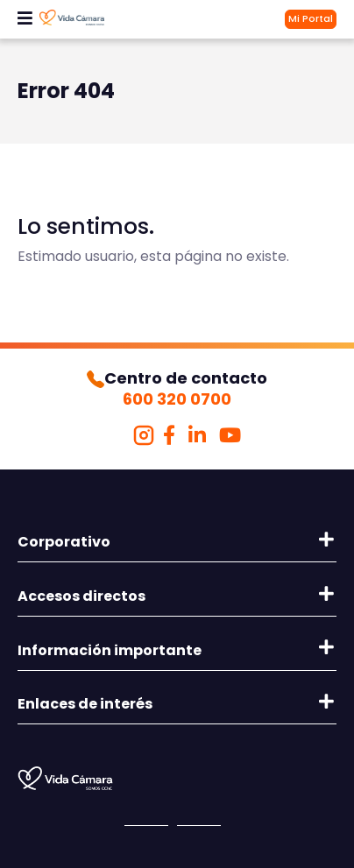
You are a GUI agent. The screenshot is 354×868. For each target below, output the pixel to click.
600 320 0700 (177, 399)
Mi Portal (311, 18)
